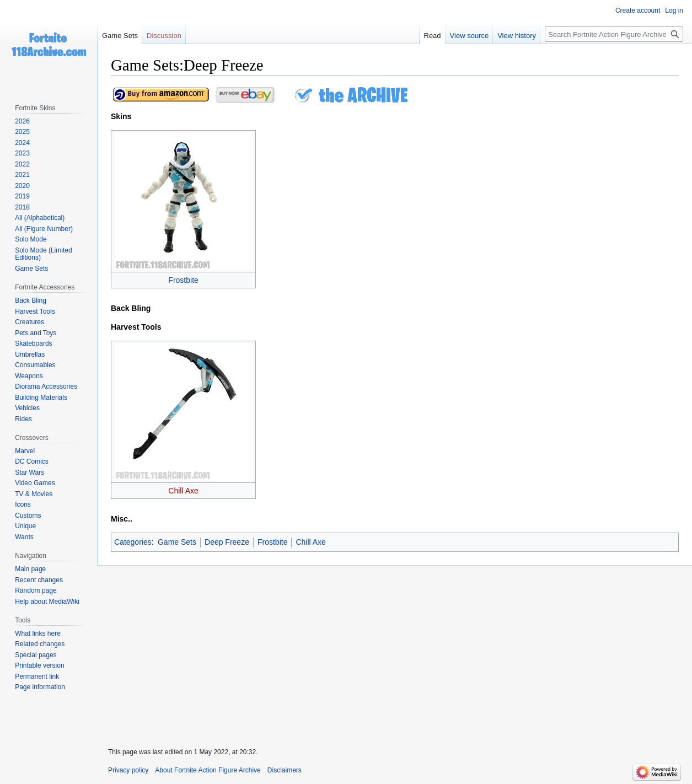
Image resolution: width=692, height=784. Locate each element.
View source (470, 36)
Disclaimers (285, 770)
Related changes (40, 644)
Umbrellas (30, 355)
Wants (24, 537)
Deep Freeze (227, 542)
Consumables (35, 365)
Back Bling (31, 300)
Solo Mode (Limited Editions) (43, 254)
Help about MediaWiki (47, 602)
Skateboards (33, 343)
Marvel (25, 451)
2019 (22, 196)
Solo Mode (31, 239)
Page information (40, 687)
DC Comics (32, 461)
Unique (25, 526)
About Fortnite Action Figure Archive (208, 770)
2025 (22, 132)
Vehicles (27, 408)
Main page (30, 569)
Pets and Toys (36, 333)
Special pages (36, 655)
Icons (23, 504)
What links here (38, 633)
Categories (133, 542)
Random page (36, 590)
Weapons (29, 376)
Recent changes (39, 580)
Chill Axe (183, 491)
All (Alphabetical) (40, 218)
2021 (22, 175)
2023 (22, 153)
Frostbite (183, 280)
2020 (22, 186)
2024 (22, 143)
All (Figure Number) (44, 229)
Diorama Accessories (46, 386)
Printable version (39, 665)
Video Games (35, 483)
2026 (22, 121)
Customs (28, 515)
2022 (22, 164)
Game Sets (177, 542)
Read (433, 36)
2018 (22, 207)
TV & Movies (34, 494)
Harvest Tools (35, 312)
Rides (23, 419)
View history (517, 36)
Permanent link (37, 676)
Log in (674, 10)
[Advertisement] (395, 649)
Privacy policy (128, 770)
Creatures (29, 322)
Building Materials (41, 398)
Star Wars (29, 472)
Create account (638, 10)
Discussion (164, 36)
